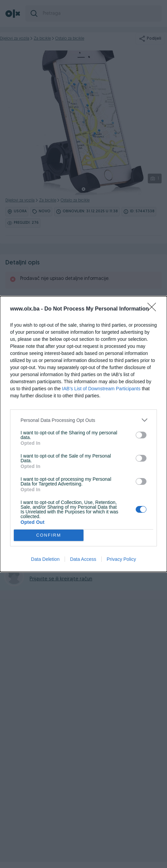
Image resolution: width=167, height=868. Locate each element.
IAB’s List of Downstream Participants (101, 389)
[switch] (141, 435)
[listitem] (83, 420)
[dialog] (83, 434)
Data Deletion (45, 559)
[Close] (154, 309)
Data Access (83, 559)
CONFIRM (49, 535)
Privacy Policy (121, 559)
